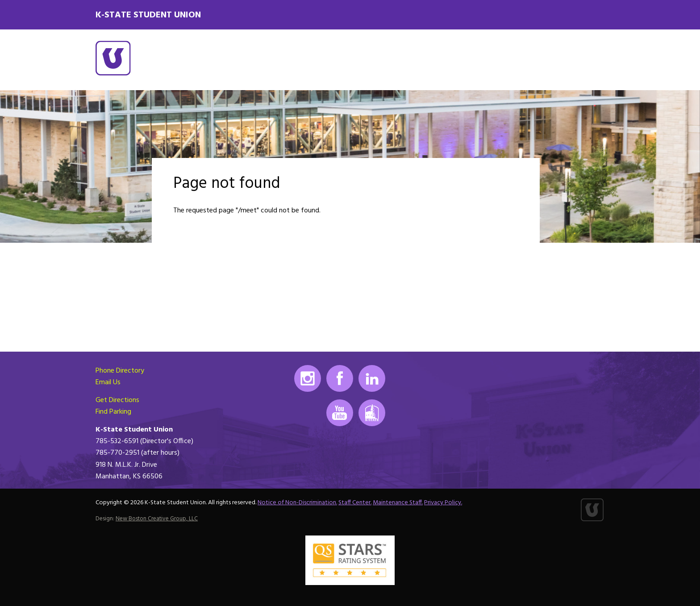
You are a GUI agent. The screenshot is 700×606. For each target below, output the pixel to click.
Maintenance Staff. (398, 503)
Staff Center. (355, 503)
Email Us (108, 382)
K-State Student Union (148, 15)
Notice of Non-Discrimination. (297, 503)
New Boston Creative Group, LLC (157, 519)
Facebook (340, 378)
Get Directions (117, 400)
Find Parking (113, 412)
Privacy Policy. (443, 503)
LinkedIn (372, 378)
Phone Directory (120, 371)
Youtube (340, 413)
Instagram (308, 378)
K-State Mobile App (372, 413)
